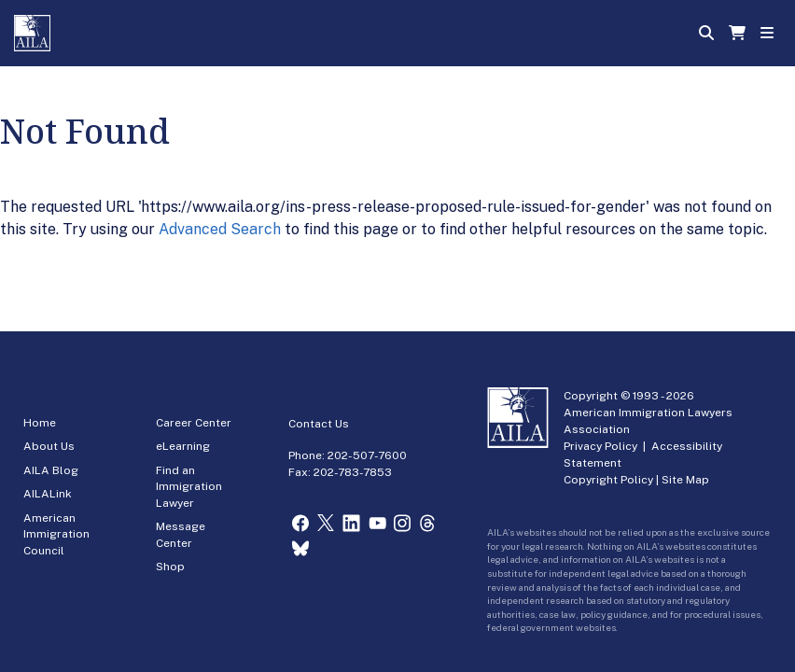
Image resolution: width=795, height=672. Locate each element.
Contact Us (319, 424)
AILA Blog (51, 470)
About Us (49, 446)
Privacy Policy (600, 446)
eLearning (183, 446)
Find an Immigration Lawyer (189, 487)
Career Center (194, 423)
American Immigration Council (56, 534)
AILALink (48, 494)
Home (40, 423)
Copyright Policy (608, 480)
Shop (170, 567)
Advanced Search (220, 229)
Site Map (685, 480)
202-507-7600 (367, 455)
